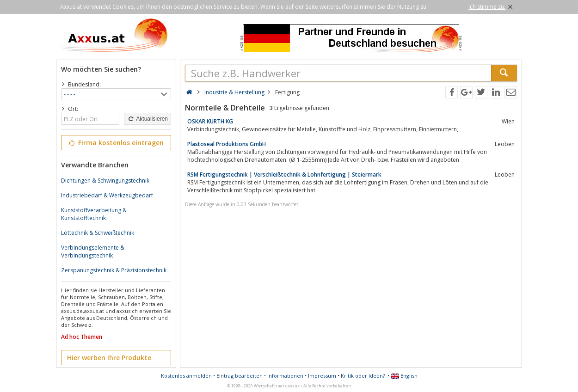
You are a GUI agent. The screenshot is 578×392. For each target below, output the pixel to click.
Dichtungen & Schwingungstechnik (105, 181)
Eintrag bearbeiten (240, 376)
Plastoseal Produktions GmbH (227, 144)
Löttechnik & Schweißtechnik (98, 233)
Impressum (322, 376)
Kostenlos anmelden (186, 376)
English (404, 376)
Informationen (285, 376)
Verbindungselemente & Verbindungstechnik (93, 251)
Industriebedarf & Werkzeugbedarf (107, 195)
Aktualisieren (148, 119)
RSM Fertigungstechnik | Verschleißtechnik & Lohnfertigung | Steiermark (284, 175)
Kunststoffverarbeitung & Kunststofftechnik (94, 214)
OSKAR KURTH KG (210, 121)
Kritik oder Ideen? (363, 376)
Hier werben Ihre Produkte (109, 358)
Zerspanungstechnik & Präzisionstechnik (114, 270)
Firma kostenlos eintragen (115, 143)
